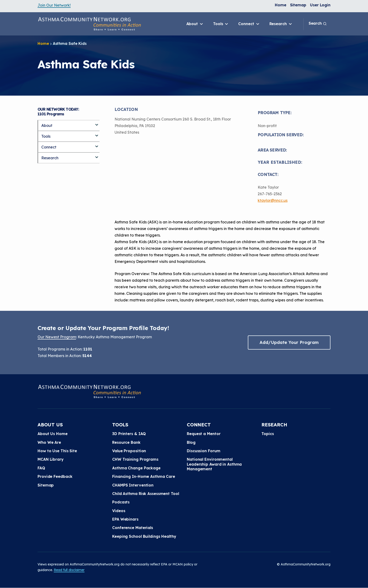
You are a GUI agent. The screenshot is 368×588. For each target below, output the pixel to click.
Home (281, 5)
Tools (221, 24)
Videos (119, 511)
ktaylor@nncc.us (273, 200)
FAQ (41, 468)
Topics (268, 434)
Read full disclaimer (69, 570)
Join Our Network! (54, 5)
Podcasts (121, 502)
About (195, 24)
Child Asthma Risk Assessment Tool (146, 494)
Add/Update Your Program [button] (289, 342)
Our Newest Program (57, 337)
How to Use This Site (57, 451)
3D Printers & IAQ (129, 434)
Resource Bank (126, 442)
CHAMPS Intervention (133, 485)
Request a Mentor (204, 434)
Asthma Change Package (136, 468)
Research (281, 24)
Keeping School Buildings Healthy (144, 536)
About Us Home (53, 434)
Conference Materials (133, 528)
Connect (249, 24)
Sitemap (298, 5)
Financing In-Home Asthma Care (144, 476)
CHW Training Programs (135, 459)
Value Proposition (129, 451)
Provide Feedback (55, 476)
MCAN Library (51, 459)
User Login (320, 5)
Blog (191, 442)
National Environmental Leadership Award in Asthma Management (214, 464)
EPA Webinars (125, 519)
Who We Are (49, 442)
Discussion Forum (203, 451)
